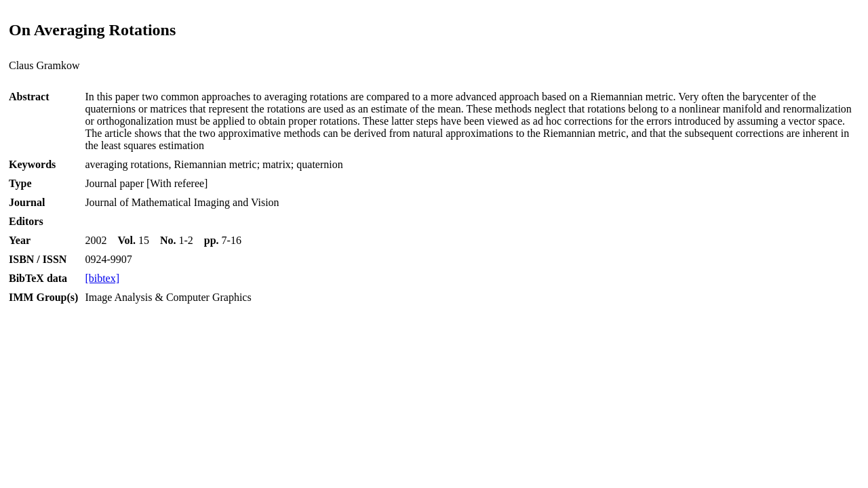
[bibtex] (102, 278)
